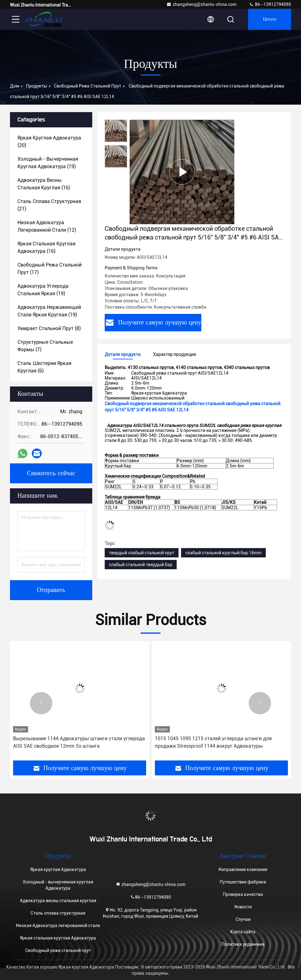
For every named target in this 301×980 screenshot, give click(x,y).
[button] (41, 703)
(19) (48, 163)
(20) (49, 142)
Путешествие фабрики (243, 882)
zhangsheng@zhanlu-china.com (201, 4)
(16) (44, 184)
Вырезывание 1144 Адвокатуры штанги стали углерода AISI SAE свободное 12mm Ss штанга (79, 742)
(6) (44, 367)
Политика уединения (243, 944)
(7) (45, 346)
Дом (14, 86)
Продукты (36, 86)
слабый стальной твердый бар (141, 565)
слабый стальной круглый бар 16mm (223, 553)
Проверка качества (243, 894)
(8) (49, 328)
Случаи (243, 919)
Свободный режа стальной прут (88, 86)
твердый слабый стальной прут (142, 553)
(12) (47, 226)
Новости (243, 907)
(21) (49, 205)
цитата (270, 19)
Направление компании (243, 869)
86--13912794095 (270, 4)
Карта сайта (243, 932)
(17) (50, 269)
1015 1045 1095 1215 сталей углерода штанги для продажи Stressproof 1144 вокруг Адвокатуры (213, 742)
